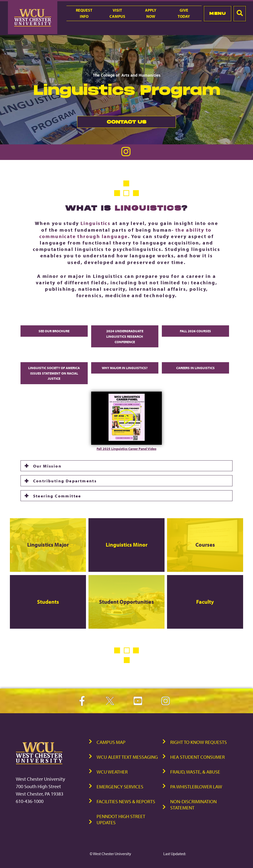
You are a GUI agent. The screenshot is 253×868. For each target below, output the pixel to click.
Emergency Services (120, 787)
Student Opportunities (126, 602)
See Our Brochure (54, 331)
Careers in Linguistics (195, 368)
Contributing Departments (65, 481)
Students (48, 602)
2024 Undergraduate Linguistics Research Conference (125, 336)
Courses (205, 545)
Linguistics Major (48, 545)
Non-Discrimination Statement (193, 804)
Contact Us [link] (112, 123)
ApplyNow (151, 13)
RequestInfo (84, 13)
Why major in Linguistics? (125, 368)
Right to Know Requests (199, 742)
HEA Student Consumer (198, 757)
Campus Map (111, 742)
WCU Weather (112, 772)
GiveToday (184, 13)
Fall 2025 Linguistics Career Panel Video (126, 449)
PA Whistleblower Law (196, 787)
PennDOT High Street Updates (121, 819)
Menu (218, 13)
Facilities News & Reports (126, 801)
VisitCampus (117, 13)
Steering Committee (57, 496)
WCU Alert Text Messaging (127, 757)
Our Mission (47, 466)
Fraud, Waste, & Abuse (195, 772)
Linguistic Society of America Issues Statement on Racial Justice (54, 373)
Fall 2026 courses (195, 331)
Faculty (205, 602)
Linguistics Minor (126, 545)
